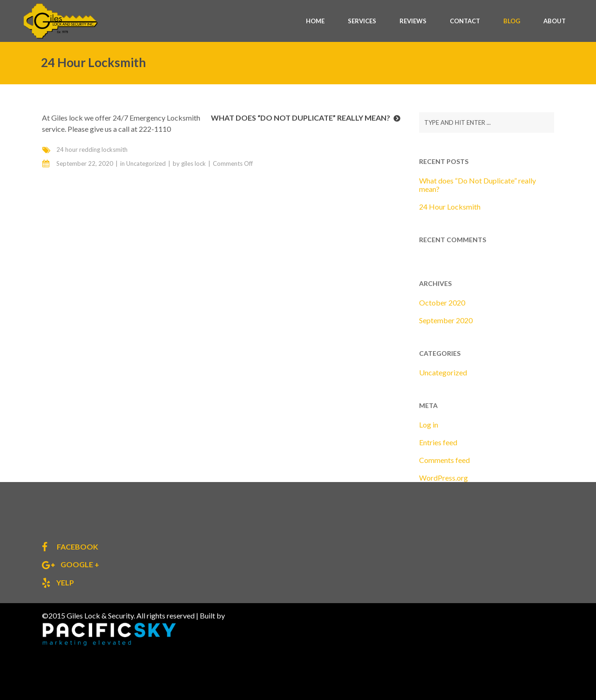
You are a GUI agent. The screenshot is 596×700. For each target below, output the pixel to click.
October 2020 (442, 302)
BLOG (512, 21)
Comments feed (444, 460)
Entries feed (438, 442)
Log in (429, 425)
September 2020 (446, 320)
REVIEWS (413, 21)
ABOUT (555, 21)
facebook (77, 547)
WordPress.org (444, 478)
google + (79, 564)
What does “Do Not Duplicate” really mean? (301, 118)
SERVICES (362, 21)
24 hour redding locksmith (92, 150)
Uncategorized (146, 163)
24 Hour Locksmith (450, 207)
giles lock (193, 163)
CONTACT (465, 21)
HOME (315, 21)
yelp (64, 582)
